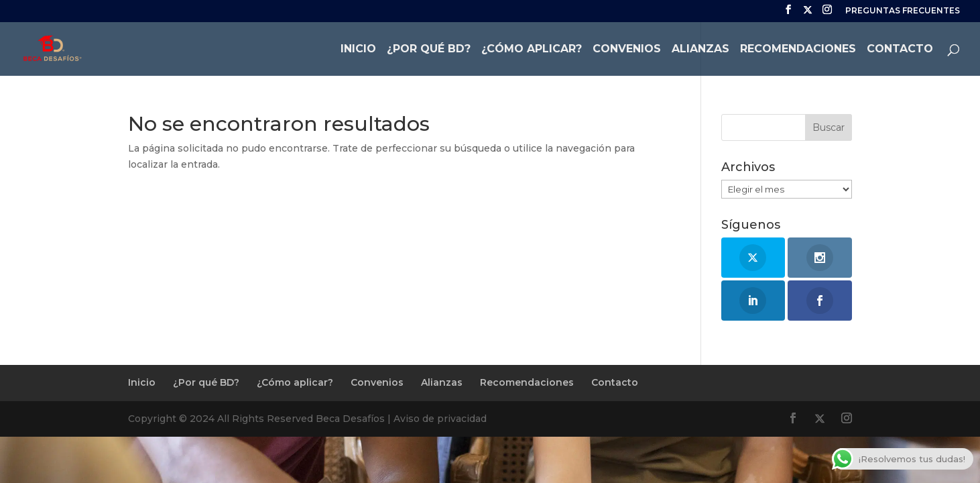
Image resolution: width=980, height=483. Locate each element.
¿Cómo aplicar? (532, 50)
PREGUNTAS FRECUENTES (903, 11)
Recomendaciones (798, 50)
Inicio (358, 50)
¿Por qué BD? (429, 50)
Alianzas (700, 50)
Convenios (627, 50)
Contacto (900, 50)
